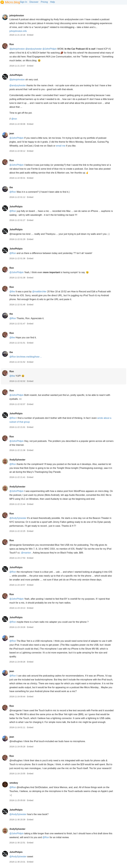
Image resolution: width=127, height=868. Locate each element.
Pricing (44, 2)
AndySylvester (17, 460)
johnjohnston (17, 16)
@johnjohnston (17, 49)
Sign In (24, 2)
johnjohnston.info (18, 31)
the (11, 187)
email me (61, 146)
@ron (14, 119)
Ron (12, 44)
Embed (30, 35)
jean (12, 133)
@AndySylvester (18, 518)
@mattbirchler (39, 292)
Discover (34, 2)
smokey (14, 783)
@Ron (13, 192)
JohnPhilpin (16, 75)
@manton (26, 553)
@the (12, 292)
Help (53, 2)
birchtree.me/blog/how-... (29, 357)
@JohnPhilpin (49, 49)
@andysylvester (34, 49)
